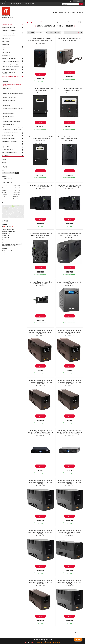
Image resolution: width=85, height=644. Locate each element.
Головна (54, 12)
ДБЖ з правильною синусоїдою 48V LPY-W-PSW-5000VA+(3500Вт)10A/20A (40, 138)
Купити (40, 74)
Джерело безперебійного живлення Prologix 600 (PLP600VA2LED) (69, 138)
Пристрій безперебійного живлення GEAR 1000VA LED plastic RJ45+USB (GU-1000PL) (69, 582)
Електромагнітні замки (9, 36)
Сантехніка (6, 155)
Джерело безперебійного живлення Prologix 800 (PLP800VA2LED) (40, 186)
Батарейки (6, 82)
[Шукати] (81, 4)
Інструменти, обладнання (10, 153)
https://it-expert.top (9, 229)
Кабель (5, 103)
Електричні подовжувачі (9, 116)
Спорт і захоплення (8, 150)
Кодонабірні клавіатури (9, 30)
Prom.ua (50, 639)
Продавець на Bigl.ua (42, 641)
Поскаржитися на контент (40, 642)
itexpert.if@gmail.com (9, 231)
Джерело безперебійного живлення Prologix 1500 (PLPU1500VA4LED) (69, 235)
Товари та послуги (63, 12)
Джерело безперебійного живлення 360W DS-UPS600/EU (69, 39)
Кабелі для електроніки (9, 100)
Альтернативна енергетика (10, 133)
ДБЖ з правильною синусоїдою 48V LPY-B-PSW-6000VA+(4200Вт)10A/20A (69, 89)
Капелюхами (6, 47)
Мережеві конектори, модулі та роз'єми (13, 108)
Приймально (6, 39)
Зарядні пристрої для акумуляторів (12, 122)
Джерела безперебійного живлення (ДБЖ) (12, 85)
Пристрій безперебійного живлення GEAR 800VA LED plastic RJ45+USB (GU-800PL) (69, 532)
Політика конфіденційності (54, 642)
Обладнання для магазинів (10, 141)
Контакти (80, 12)
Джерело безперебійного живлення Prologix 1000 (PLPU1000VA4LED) (40, 235)
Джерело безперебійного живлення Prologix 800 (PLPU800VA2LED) (69, 186)
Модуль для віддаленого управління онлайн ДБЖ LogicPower (40, 283)
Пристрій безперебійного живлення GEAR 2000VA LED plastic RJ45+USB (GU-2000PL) (40, 532)
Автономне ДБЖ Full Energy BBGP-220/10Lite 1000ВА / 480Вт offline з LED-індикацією (40, 40)
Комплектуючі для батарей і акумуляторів (14, 127)
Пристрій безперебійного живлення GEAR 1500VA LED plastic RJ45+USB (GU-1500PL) (69, 482)
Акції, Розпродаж (8, 56)
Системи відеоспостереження (11, 61)
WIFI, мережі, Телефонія (9, 70)
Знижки (74, 12)
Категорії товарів (7, 25)
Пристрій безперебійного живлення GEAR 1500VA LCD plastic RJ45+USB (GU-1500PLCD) (69, 382)
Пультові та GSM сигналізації (11, 67)
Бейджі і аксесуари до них (10, 98)
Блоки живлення (7, 88)
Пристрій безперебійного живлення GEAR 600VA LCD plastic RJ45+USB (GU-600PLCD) (40, 332)
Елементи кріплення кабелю (10, 91)
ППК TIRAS (6, 41)
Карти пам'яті (7, 106)
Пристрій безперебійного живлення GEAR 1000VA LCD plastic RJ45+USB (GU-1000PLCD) (40, 582)
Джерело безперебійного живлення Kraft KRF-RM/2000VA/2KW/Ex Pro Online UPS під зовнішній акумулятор (40, 432)
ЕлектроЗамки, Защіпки (9, 33)
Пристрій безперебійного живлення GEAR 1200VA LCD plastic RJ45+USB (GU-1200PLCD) (40, 382)
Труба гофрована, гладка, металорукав (13, 130)
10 (80, 632)
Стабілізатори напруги (9, 124)
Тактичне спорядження (9, 58)
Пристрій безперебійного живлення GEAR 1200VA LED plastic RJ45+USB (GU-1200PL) (40, 482)
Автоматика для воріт (9, 27)
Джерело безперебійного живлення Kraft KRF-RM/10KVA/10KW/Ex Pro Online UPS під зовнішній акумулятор (69, 432)
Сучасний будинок (8, 147)
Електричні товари (8, 144)
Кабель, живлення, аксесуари (48, 22)
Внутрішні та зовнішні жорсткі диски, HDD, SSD (14, 94)
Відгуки (4, 162)
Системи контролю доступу (10, 64)
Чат (78, 640)
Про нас (4, 159)
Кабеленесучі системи (9, 111)
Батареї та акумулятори (9, 79)
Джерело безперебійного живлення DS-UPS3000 (69, 283)
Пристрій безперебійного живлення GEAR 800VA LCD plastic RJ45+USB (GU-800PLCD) (69, 332)
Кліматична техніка (8, 136)
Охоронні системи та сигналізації (12, 50)
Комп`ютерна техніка (9, 138)
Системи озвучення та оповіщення (9, 73)
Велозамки (6, 44)
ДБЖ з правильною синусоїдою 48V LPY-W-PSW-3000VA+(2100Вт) (40, 89)
